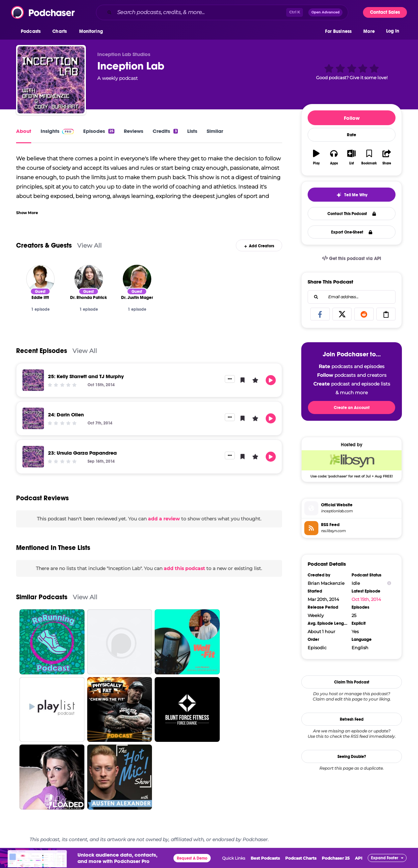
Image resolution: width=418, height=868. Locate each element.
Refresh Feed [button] (352, 719)
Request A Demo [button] (192, 858)
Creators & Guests (44, 245)
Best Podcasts (265, 858)
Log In (393, 33)
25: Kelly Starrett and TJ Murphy (86, 376)
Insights (57, 131)
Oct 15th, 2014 (366, 599)
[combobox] (222, 12)
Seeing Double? (352, 757)
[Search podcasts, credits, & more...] (200, 12)
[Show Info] (389, 583)
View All (89, 245)
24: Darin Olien (66, 415)
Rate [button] (352, 135)
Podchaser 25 (336, 858)
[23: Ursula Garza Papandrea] (33, 457)
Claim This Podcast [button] (352, 682)
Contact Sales (385, 12)
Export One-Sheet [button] (352, 232)
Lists (192, 131)
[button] (32, 33)
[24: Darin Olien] (33, 418)
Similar (215, 131)
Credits (165, 131)
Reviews (134, 131)
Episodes (99, 131)
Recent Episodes (42, 351)
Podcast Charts (301, 858)
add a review (164, 519)
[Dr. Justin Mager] (137, 279)
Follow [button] (352, 118)
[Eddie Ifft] (40, 279)
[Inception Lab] (51, 80)
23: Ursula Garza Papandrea (82, 453)
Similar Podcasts (42, 597)
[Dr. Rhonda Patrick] (89, 279)
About (24, 131)
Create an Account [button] (352, 408)
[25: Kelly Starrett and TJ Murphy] (33, 380)
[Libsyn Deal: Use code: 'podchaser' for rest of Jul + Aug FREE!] (352, 464)
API (359, 858)
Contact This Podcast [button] (352, 214)
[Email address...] (352, 297)
